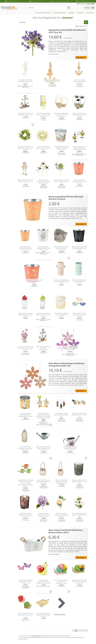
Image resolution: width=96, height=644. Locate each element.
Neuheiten (80, 13)
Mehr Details (81, 57)
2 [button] (79, 631)
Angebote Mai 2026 (59, 13)
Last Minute (90, 13)
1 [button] (76, 631)
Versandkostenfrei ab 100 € (13, 1)
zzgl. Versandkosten (36, 636)
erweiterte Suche (82, 26)
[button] (87, 631)
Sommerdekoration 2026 (43, 13)
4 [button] (84, 631)
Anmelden (91, 4)
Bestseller (71, 13)
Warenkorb (81, 4)
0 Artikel (87, 8)
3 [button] (81, 631)
